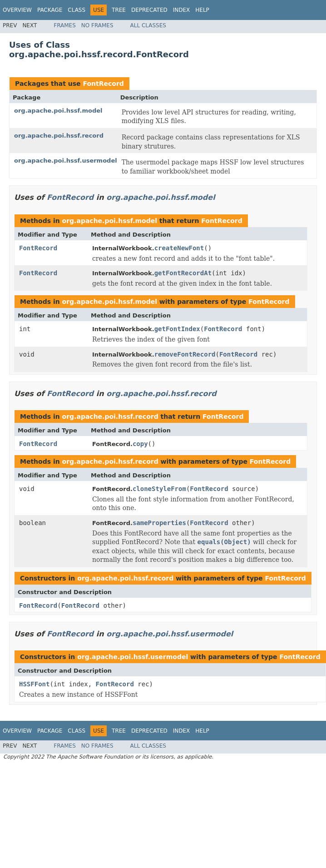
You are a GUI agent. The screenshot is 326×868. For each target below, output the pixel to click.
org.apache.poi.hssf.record (59, 136)
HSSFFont (34, 684)
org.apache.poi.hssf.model (58, 111)
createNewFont (179, 248)
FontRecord (103, 84)
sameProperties (159, 523)
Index (182, 10)
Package (50, 10)
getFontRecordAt (183, 273)
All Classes (148, 25)
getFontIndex (177, 329)
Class (77, 10)
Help (202, 10)
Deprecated (149, 10)
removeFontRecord (185, 354)
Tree (119, 10)
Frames (65, 25)
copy (140, 444)
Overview (17, 10)
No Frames (97, 25)
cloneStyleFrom (159, 489)
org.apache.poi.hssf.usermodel (66, 161)
